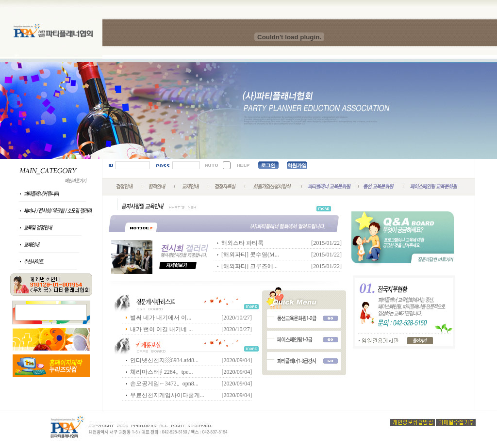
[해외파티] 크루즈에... (249, 266)
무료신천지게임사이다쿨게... (167, 395)
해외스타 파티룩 (242, 243)
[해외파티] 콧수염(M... (250, 255)
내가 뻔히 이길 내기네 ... (161, 329)
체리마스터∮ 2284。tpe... (162, 372)
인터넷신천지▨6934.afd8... (164, 360)
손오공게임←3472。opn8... (164, 384)
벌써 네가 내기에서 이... (161, 318)
